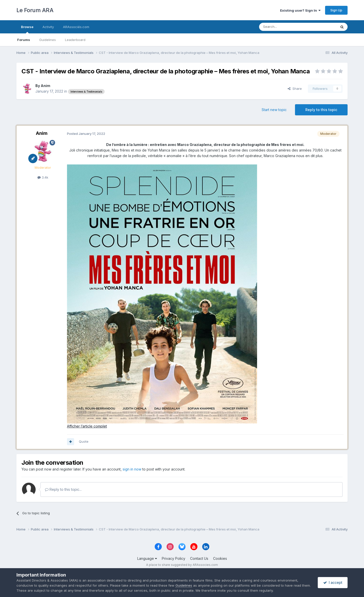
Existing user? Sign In (300, 10)
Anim (45, 86)
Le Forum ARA (35, 10)
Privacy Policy (174, 558)
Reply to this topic (321, 110)
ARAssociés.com (76, 27)
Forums (24, 40)
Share (295, 89)
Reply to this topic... (63, 489)
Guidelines (48, 40)
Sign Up (336, 10)
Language (147, 558)
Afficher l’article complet (87, 426)
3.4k (43, 177)
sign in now (132, 469)
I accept (333, 582)
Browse (27, 29)
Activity (48, 27)
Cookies (220, 558)
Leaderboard (75, 40)
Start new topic (274, 110)
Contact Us (199, 558)
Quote (84, 441)
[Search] (285, 27)
